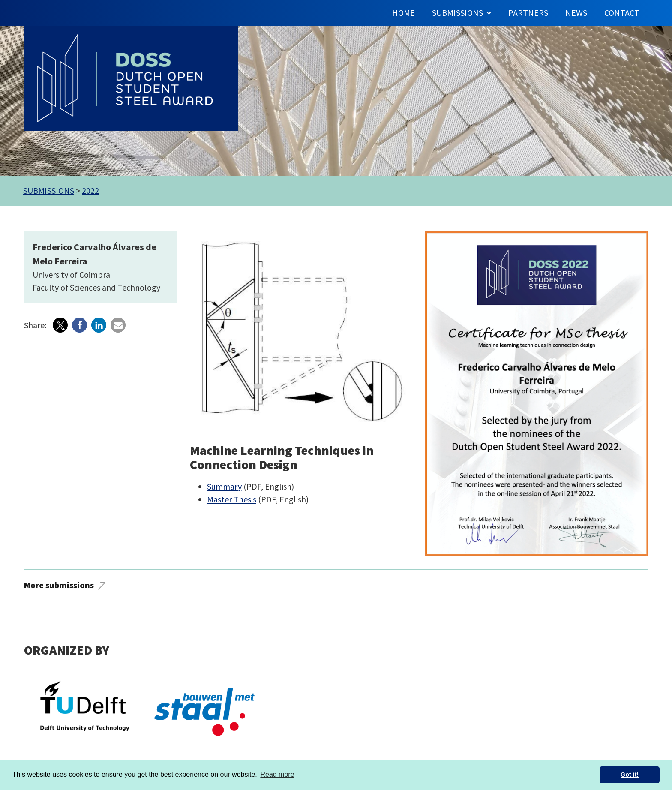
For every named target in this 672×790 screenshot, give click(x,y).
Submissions (462, 13)
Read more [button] (277, 774)
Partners (528, 13)
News (576, 13)
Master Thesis (232, 499)
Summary (224, 486)
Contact (622, 13)
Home (403, 13)
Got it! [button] (630, 775)
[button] (60, 325)
